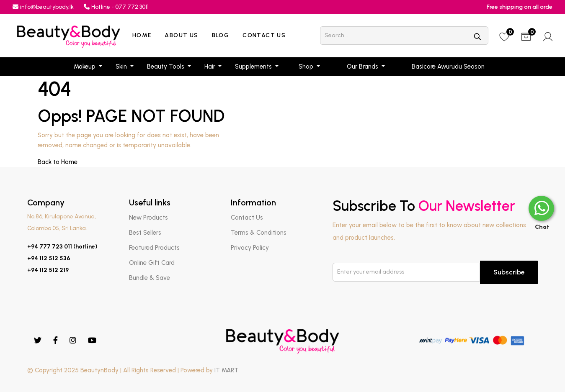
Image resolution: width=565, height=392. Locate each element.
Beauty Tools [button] (166, 67)
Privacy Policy (250, 248)
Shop (307, 67)
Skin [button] (122, 67)
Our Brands (363, 67)
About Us (181, 35)
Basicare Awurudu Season (448, 67)
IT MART (226, 370)
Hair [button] (211, 67)
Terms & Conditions (259, 233)
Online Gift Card (152, 263)
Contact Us (264, 35)
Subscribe (509, 272)
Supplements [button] (254, 67)
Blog (221, 35)
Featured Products (154, 248)
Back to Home (58, 162)
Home (142, 35)
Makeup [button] (85, 67)
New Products (148, 218)
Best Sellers (145, 233)
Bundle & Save (150, 278)
